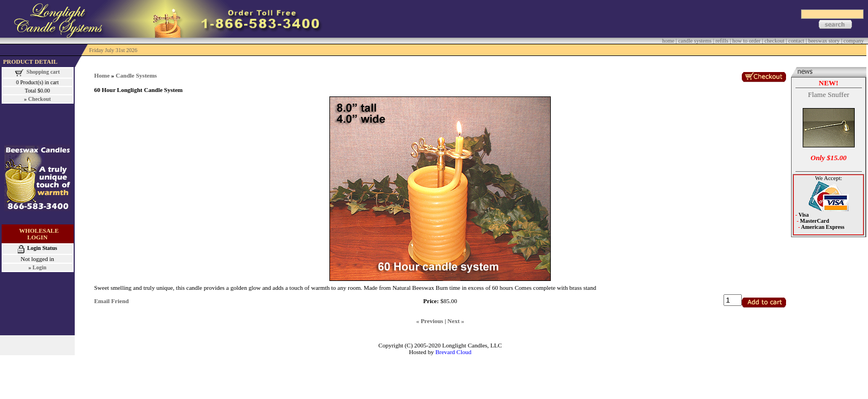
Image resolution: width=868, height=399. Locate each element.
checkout (774, 41)
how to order (746, 41)
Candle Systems (136, 75)
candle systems (695, 41)
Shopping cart (43, 72)
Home (102, 75)
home (668, 41)
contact (796, 41)
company (854, 41)
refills (722, 41)
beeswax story (824, 41)
